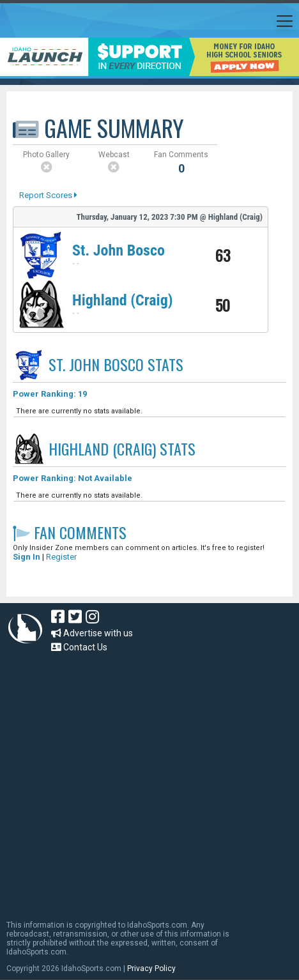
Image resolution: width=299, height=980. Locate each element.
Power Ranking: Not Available (73, 478)
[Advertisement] (120, 780)
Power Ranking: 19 (50, 394)
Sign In (27, 557)
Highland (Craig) (123, 300)
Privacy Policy (151, 969)
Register (61, 557)
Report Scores (48, 195)
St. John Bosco (119, 250)
